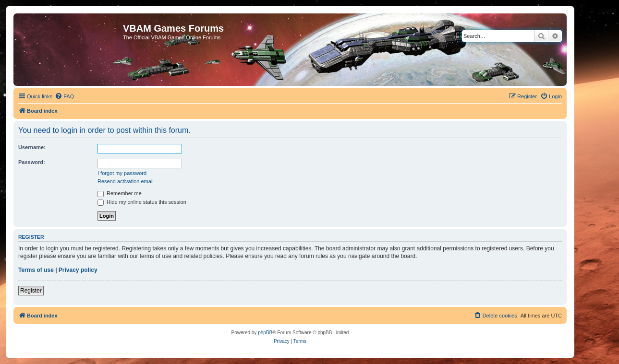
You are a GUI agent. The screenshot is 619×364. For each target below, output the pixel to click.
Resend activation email (126, 181)
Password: (32, 162)
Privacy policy (78, 270)
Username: (32, 147)
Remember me (120, 193)
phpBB (265, 333)
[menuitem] (64, 96)
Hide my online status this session (142, 202)
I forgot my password (122, 173)
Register (31, 291)
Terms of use (36, 270)
